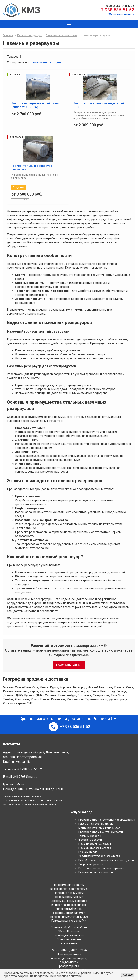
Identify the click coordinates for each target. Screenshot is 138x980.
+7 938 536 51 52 (116, 10)
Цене (58, 62)
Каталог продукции (29, 35)
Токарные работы (90, 836)
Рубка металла (88, 852)
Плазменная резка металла (96, 824)
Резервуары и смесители (62, 35)
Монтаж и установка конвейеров (99, 828)
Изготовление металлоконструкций (101, 868)
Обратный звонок (121, 14)
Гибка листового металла (95, 848)
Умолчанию (40, 62)
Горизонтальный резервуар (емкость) (32, 168)
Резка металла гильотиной (96, 872)
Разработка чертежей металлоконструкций (106, 860)
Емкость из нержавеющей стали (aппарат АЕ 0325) (35, 105)
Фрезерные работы (91, 840)
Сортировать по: (18, 62)
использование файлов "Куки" (80, 973)
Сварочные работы (91, 864)
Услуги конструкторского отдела (99, 856)
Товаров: (13, 57)
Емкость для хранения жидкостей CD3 (99, 105)
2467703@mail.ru (25, 777)
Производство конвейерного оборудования (107, 820)
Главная (8, 35)
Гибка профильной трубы (95, 844)
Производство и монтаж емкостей (101, 832)
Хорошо (128, 975)
